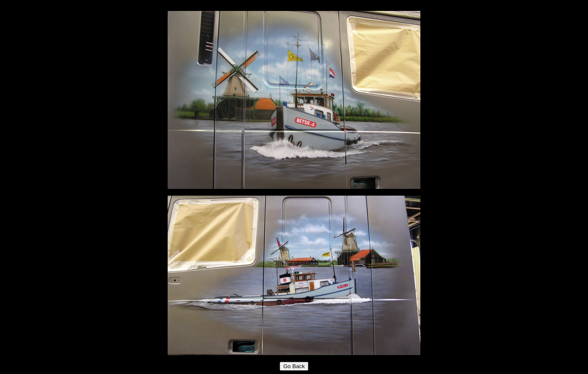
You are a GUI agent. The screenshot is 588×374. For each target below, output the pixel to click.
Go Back (294, 366)
